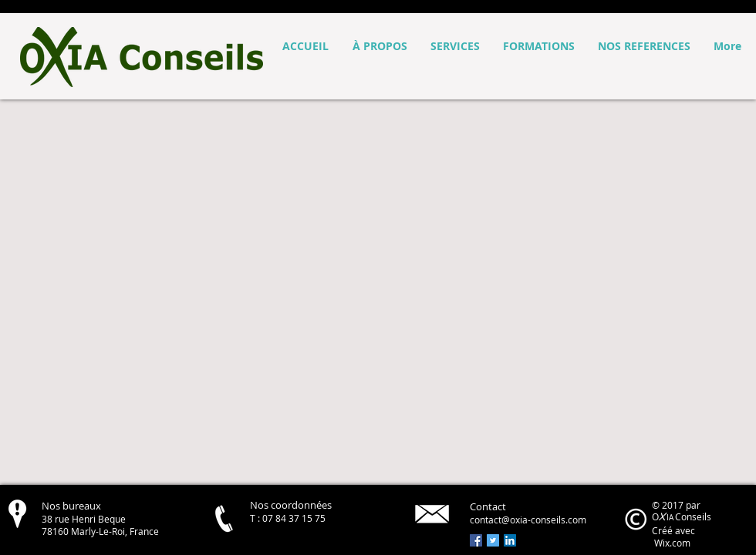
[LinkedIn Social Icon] (510, 540)
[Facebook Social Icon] (476, 540)
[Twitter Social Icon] (493, 540)
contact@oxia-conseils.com (528, 520)
